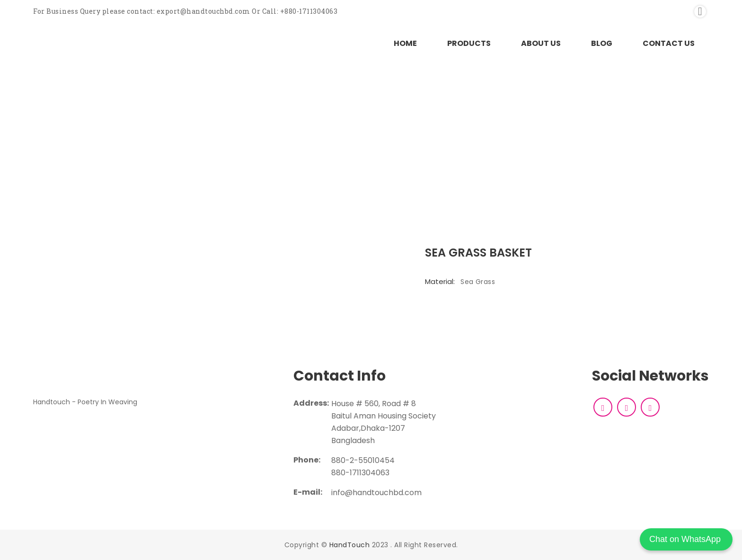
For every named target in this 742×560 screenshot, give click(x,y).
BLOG (602, 43)
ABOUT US (541, 43)
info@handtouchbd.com (376, 493)
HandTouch (350, 545)
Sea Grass (478, 282)
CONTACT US (669, 43)
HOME (405, 43)
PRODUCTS (469, 43)
